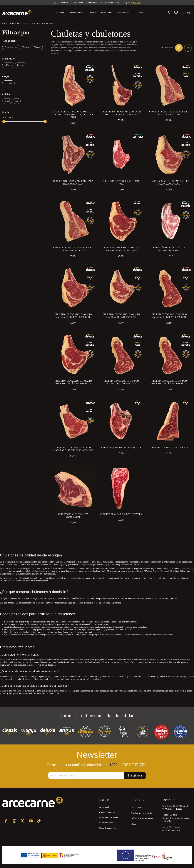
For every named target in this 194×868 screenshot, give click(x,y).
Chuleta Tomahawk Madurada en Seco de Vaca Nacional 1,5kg (121, 113)
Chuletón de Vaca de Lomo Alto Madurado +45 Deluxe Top (121, 316)
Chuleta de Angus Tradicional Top (121, 448)
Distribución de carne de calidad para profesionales (142, 816)
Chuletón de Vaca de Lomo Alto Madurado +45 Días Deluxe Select (73, 382)
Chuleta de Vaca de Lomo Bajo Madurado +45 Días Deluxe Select (169, 382)
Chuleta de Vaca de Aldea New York (121, 514)
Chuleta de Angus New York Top (169, 448)
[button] (125, 13)
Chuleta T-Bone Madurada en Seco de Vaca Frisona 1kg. (73, 249)
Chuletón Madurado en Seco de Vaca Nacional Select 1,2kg (121, 249)
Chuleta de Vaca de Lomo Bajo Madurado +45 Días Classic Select (73, 449)
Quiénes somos (137, 808)
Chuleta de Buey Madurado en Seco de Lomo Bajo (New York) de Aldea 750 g (73, 114)
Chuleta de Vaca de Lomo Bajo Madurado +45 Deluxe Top (121, 382)
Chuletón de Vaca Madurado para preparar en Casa (73, 182)
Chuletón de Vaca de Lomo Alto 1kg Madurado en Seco (169, 182)
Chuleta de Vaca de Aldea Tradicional (73, 516)
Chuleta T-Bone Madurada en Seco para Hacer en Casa (169, 113)
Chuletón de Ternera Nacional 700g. (121, 182)
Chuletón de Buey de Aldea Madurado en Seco (169, 249)
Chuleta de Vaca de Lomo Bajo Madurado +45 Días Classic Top (169, 316)
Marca (134, 824)
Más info (137, 3)
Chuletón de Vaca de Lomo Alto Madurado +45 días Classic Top (73, 316)
